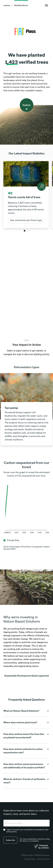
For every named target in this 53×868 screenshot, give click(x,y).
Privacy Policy (30, 859)
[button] (26, 711)
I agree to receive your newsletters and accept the (27, 831)
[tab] (25, 231)
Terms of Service (43, 859)
